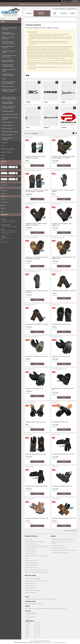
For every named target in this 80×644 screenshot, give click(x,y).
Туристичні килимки (7, 135)
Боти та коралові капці (31, 560)
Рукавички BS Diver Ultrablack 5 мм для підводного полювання (36, 224)
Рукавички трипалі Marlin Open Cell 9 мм (36, 486)
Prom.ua (48, 641)
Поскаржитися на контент (47, 642)
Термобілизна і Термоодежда (10, 114)
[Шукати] (20, 19)
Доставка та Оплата (6, 152)
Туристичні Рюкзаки (7, 125)
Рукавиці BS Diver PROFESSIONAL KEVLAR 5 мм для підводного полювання (37, 191)
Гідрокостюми (29, 539)
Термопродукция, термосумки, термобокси (10, 118)
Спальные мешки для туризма (10, 132)
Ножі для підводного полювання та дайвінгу (8, 75)
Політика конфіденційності (60, 642)
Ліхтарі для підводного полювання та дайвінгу (8, 42)
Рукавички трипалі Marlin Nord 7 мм (62, 486)
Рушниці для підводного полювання (8, 47)
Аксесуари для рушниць (31, 544)
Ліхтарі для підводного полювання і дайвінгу (37, 546)
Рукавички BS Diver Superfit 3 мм (61, 324)
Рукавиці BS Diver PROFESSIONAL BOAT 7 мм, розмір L (37, 291)
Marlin (63, 102)
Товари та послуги (6, 25)
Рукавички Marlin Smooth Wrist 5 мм (35, 422)
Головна (29, 13)
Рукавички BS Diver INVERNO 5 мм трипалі (64, 291)
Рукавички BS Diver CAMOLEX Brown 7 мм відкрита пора (63, 258)
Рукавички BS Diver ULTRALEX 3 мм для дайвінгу (63, 191)
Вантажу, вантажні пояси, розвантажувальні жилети (9, 98)
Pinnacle (64, 128)
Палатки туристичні (7, 128)
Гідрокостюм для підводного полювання (9, 29)
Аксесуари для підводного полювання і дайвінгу (9, 82)
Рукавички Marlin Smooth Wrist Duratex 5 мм (63, 389)
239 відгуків (66, 1)
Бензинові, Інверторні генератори (8, 139)
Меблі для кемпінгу (7, 122)
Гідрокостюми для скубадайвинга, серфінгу (8, 33)
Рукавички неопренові (31, 565)
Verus (28, 128)
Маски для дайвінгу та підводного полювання (8, 61)
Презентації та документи (8, 149)
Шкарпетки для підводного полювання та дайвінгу (9, 90)
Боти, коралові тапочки (8, 86)
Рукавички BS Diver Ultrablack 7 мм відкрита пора (61, 224)
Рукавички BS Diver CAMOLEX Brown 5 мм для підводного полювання (37, 258)
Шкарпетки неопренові (31, 563)
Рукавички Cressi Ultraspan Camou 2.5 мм (37, 356)
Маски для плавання (30, 551)
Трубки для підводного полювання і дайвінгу (8, 65)
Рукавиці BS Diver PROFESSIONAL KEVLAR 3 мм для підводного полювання (63, 157)
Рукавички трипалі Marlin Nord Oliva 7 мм (37, 518)
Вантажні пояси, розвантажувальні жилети (36, 570)
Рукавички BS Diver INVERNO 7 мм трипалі (37, 324)
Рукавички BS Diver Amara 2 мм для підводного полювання (35, 157)
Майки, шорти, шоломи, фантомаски (8, 38)
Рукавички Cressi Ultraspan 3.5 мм (61, 356)
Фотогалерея (4, 143)
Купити (37, 165)
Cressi (46, 102)
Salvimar (46, 128)
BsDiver (28, 102)
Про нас (3, 155)
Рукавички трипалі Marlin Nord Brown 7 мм (64, 518)
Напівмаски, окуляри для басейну (8, 70)
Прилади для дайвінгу (8, 111)
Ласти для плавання (30, 549)
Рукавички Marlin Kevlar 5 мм (60, 422)
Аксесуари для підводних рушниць (9, 52)
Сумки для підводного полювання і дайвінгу (8, 103)
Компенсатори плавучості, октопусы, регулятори (9, 107)
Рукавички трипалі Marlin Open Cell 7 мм (63, 454)
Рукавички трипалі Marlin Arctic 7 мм (35, 454)
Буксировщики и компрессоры (60, 548)
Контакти (64, 13)
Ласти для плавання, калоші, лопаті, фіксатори (9, 56)
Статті (3, 146)
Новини (73, 13)
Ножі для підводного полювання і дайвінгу (36, 556)
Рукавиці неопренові (8, 94)
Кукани (4, 79)
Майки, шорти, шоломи (31, 567)
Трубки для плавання (31, 553)
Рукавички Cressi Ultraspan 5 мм (34, 388)
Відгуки (3, 158)
